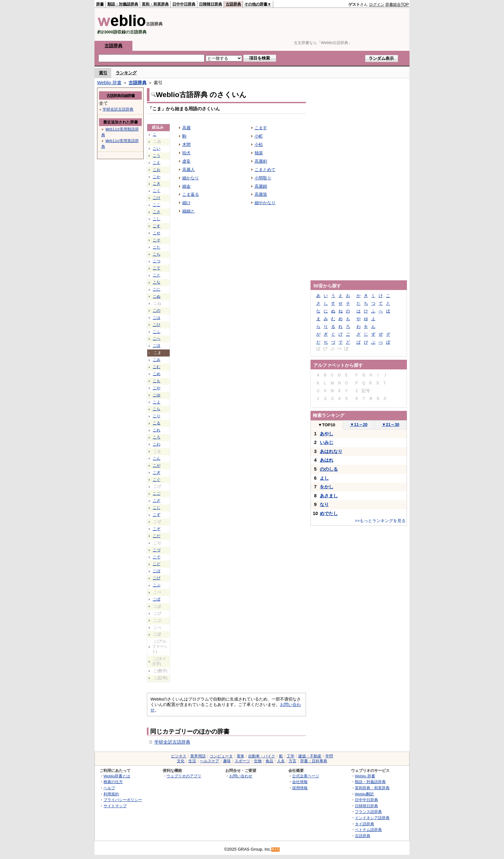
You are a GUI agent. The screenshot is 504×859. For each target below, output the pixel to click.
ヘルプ (109, 788)
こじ (157, 508)
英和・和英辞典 (155, 4)
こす (157, 226)
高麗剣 (261, 161)
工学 (291, 756)
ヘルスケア (210, 761)
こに (157, 289)
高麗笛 (261, 194)
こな (157, 282)
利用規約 (111, 794)
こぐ (157, 480)
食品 (269, 761)
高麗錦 (261, 186)
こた (157, 247)
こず (157, 515)
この (157, 311)
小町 (259, 136)
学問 (329, 756)
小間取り (263, 178)
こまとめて (265, 170)
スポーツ (242, 761)
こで (157, 557)
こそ (157, 240)
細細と (189, 211)
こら (157, 409)
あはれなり (331, 451)
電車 (240, 756)
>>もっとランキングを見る (380, 521)
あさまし (329, 496)
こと (157, 275)
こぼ (157, 599)
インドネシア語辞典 (372, 818)
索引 (103, 73)
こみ (157, 360)
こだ (157, 536)
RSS (276, 850)
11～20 (359, 425)
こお (157, 170)
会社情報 (300, 782)
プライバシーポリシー (123, 800)
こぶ (157, 585)
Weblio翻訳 (364, 794)
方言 (292, 761)
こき (157, 184)
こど (157, 564)
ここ (157, 205)
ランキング (126, 73)
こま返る (191, 194)
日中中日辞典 (184, 4)
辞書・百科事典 (314, 761)
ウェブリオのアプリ (184, 776)
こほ (157, 346)
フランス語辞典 (368, 812)
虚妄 (186, 161)
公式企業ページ (306, 776)
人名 (281, 761)
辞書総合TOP (397, 5)
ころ (157, 437)
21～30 (391, 425)
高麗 (186, 128)
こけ (157, 198)
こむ (157, 367)
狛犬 (186, 153)
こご (157, 493)
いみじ (327, 442)
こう (157, 156)
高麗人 (189, 170)
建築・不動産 (310, 756)
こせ (157, 233)
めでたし (329, 513)
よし (324, 478)
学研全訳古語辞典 (172, 742)
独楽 (259, 153)
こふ (157, 332)
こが (157, 466)
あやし (327, 434)
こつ (157, 261)
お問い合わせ (241, 776)
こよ (157, 402)
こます (261, 128)
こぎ (157, 473)
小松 (259, 145)
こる (157, 423)
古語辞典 (233, 4)
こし (157, 219)
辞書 (100, 4)
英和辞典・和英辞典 (372, 788)
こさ (157, 212)
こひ (157, 325)
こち (157, 254)
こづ (157, 550)
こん (157, 458)
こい (157, 149)
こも (157, 381)
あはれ (327, 460)
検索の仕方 (113, 782)
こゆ (157, 395)
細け (186, 203)
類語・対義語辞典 (123, 4)
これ (157, 430)
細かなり (191, 178)
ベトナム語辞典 (368, 830)
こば (157, 571)
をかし (327, 487)
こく (157, 191)
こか (157, 177)
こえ (157, 163)
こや (157, 388)
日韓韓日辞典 (211, 4)
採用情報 (300, 788)
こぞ (157, 529)
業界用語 (198, 756)
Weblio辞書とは (117, 776)
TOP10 (327, 425)
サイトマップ (115, 806)
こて (157, 268)
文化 (181, 761)
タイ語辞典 (364, 824)
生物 (258, 761)
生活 (192, 761)
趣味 (227, 761)
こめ (157, 374)
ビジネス (179, 756)
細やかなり (265, 203)
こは (157, 318)
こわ (157, 444)
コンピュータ (221, 756)
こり (157, 416)
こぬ (157, 296)
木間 (186, 145)
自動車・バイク (262, 756)
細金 (186, 186)
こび (157, 578)
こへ (157, 339)
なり (324, 504)
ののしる (329, 469)
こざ (157, 501)
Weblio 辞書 (109, 83)
